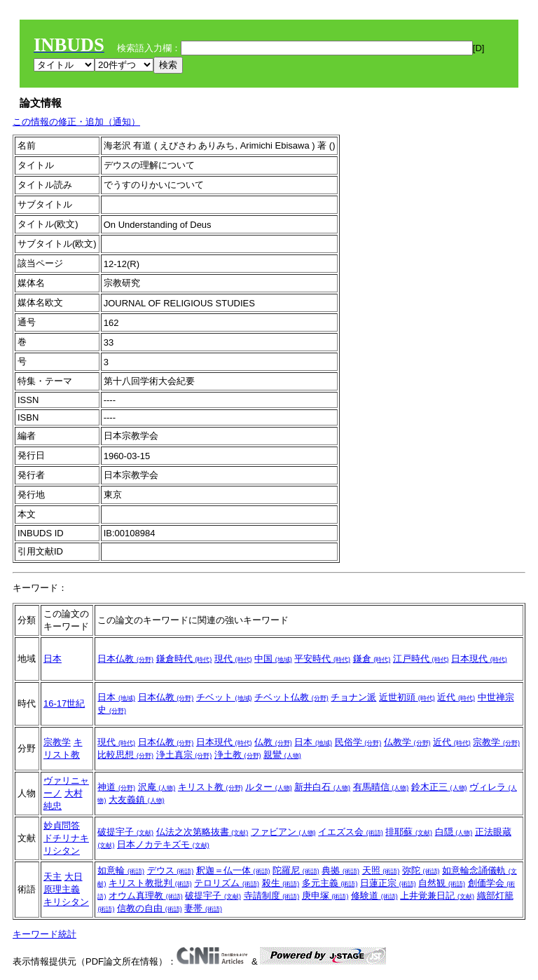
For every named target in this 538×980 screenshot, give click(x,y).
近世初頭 (407, 697)
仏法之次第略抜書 (202, 832)
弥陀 (421, 870)
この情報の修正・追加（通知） (76, 122)
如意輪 (121, 870)
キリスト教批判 (150, 883)
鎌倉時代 (184, 659)
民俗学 (358, 742)
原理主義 (62, 889)
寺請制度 (272, 896)
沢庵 (157, 787)
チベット (224, 697)
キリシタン (66, 902)
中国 (273, 659)
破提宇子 (125, 832)
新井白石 (322, 787)
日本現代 (479, 659)
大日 (74, 877)
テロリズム (227, 883)
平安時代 (322, 659)
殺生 (281, 883)
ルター (269, 787)
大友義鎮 (137, 799)
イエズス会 (351, 832)
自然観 (442, 883)
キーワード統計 (44, 934)
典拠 (340, 870)
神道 (116, 787)
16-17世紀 (64, 703)
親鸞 (282, 755)
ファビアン (283, 832)
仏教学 (407, 742)
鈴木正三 (439, 787)
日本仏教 (125, 659)
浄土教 (238, 755)
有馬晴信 (381, 787)
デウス (171, 870)
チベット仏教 (291, 697)
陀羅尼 (296, 870)
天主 (53, 877)
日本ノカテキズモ (163, 844)
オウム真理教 (146, 896)
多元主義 (330, 883)
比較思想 (125, 755)
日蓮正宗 (388, 883)
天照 (381, 870)
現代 (233, 659)
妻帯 (203, 908)
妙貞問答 (62, 825)
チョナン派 (353, 697)
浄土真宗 (184, 755)
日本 (53, 659)
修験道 (374, 896)
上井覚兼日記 (437, 896)
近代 (456, 697)
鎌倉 (372, 659)
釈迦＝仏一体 (233, 870)
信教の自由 (150, 908)
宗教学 (57, 742)
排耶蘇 (409, 832)
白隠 (454, 832)
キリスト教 (211, 787)
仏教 (273, 742)
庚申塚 (325, 896)
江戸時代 (421, 659)
